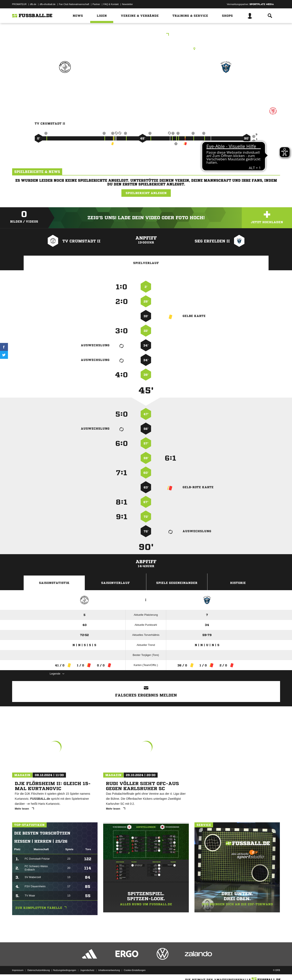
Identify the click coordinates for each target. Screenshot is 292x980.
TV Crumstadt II (65, 85)
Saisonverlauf (115, 583)
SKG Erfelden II (226, 85)
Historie (238, 583)
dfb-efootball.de (48, 4)
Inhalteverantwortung (109, 970)
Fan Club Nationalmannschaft (74, 4)
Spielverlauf (146, 263)
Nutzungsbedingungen (65, 970)
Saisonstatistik (54, 583)
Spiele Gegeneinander (177, 583)
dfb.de (33, 4)
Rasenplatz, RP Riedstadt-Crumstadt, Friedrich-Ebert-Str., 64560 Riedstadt (146, 49)
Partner (96, 4)
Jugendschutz (87, 970)
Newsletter (127, 4)
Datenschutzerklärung (39, 970)
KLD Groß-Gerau (146, 35)
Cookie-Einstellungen (135, 970)
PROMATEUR (19, 4)
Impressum (18, 970)
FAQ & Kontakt (111, 4)
